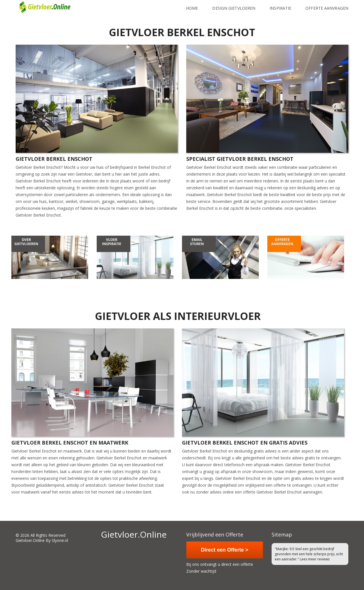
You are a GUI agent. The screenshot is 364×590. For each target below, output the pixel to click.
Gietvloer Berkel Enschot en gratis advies (245, 443)
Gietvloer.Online (30, 540)
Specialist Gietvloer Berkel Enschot (240, 159)
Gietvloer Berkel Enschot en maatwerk (70, 443)
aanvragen (313, 492)
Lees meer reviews (315, 559)
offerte (249, 492)
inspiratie (280, 5)
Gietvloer (24, 181)
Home (192, 5)
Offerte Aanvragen (327, 5)
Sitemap (282, 535)
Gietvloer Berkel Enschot (54, 159)
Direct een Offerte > (225, 550)
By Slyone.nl (57, 540)
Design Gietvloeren (234, 5)
